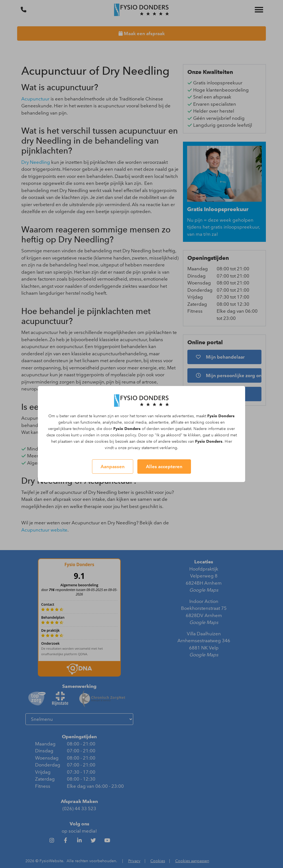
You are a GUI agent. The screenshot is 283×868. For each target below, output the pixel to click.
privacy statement (143, 448)
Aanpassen (113, 467)
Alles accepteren (164, 467)
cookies (212, 422)
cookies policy (123, 435)
